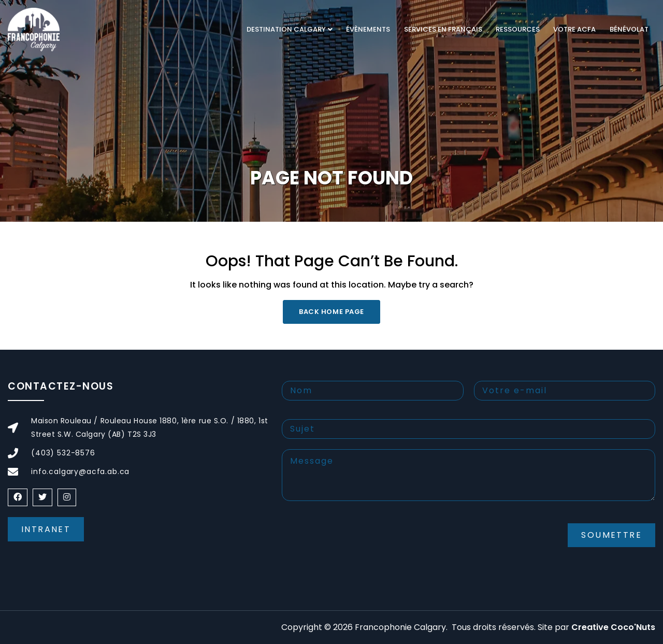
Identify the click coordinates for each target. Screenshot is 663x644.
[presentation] (361, 543)
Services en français (443, 29)
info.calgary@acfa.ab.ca (80, 471)
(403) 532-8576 (63, 453)
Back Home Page (331, 312)
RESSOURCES (518, 29)
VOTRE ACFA (574, 29)
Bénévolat (629, 29)
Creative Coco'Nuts (613, 627)
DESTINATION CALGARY (286, 29)
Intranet (46, 529)
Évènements (368, 29)
